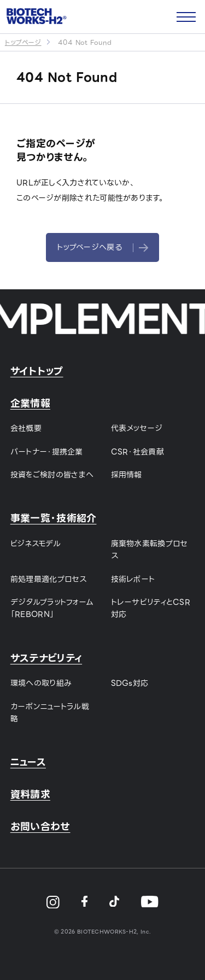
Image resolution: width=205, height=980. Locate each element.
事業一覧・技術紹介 (54, 518)
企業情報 (30, 403)
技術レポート (133, 579)
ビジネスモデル (36, 544)
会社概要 (26, 428)
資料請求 (30, 794)
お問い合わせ (40, 827)
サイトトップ (37, 371)
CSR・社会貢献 (137, 452)
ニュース (28, 762)
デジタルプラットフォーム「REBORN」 (52, 608)
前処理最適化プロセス (49, 579)
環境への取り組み (41, 683)
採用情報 (127, 475)
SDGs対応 (130, 683)
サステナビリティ (46, 658)
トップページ (23, 42)
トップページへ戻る (102, 247)
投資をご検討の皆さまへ (52, 475)
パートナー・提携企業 (47, 452)
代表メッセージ (137, 428)
